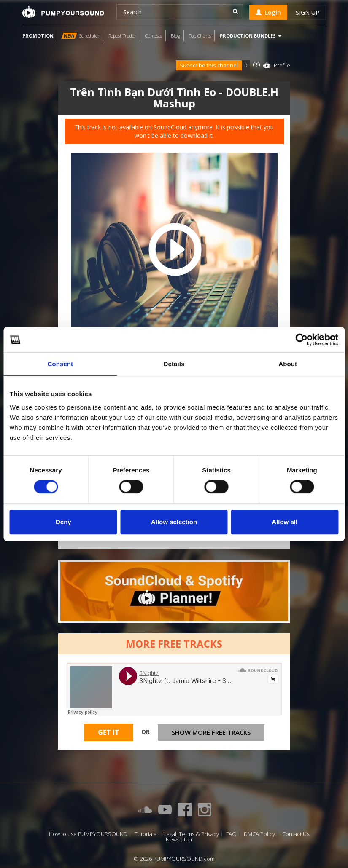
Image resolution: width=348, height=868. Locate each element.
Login (268, 12)
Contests (154, 36)
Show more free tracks (211, 732)
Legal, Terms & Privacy (191, 834)
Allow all (285, 522)
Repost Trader (122, 36)
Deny (63, 522)
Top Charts (200, 36)
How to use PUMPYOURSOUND (88, 834)
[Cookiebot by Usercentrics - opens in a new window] (301, 340)
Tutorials (145, 834)
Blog (175, 36)
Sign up (308, 12)
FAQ (231, 834)
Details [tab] (174, 364)
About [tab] (288, 364)
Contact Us (296, 834)
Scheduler (80, 36)
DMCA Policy (259, 834)
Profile (282, 65)
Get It (109, 732)
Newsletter (179, 840)
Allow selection (174, 522)
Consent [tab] (60, 364)
